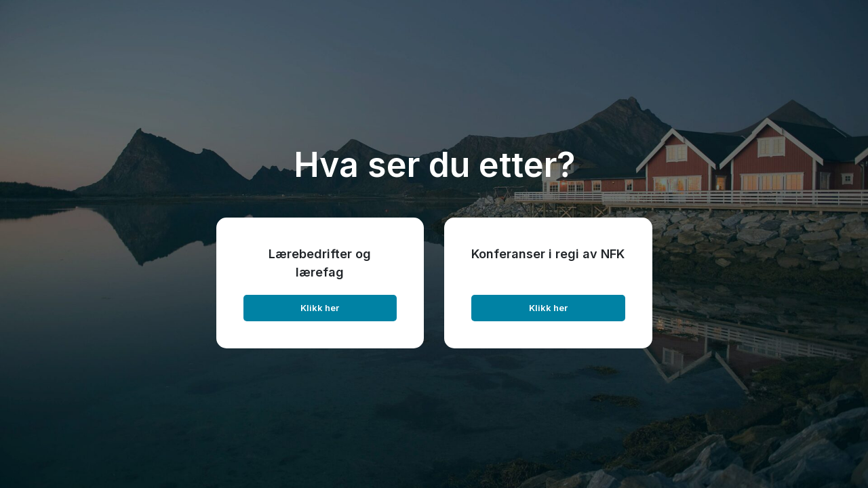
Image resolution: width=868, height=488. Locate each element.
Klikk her (320, 308)
